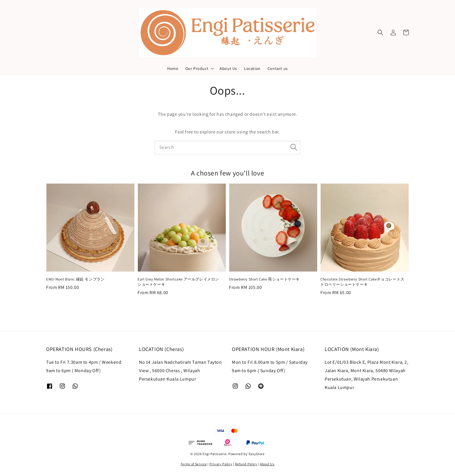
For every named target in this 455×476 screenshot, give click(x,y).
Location (252, 68)
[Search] (294, 147)
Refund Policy (246, 464)
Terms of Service (194, 464)
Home (173, 68)
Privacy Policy (221, 464)
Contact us (278, 68)
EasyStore (257, 454)
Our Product (197, 68)
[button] (380, 32)
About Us (228, 68)
